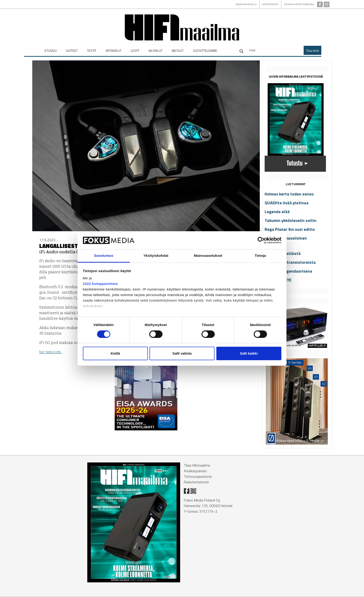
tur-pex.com (50, 352)
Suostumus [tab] (104, 256)
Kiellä (115, 353)
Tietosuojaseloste (198, 476)
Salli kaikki (249, 353)
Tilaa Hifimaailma (197, 465)
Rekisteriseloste (196, 482)
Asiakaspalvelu (195, 471)
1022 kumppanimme (100, 284)
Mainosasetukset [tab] (208, 256)
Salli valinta (182, 353)
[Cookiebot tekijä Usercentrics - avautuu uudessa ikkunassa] (261, 240)
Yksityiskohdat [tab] (156, 256)
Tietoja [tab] (260, 256)
